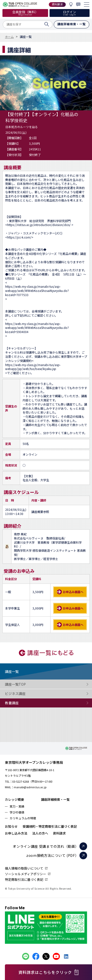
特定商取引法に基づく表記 (24, 879)
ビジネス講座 (25, 694)
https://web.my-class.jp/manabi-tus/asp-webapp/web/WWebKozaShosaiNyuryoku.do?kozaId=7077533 (37, 291)
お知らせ (11, 826)
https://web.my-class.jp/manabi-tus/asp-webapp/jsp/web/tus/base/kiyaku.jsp (33, 367)
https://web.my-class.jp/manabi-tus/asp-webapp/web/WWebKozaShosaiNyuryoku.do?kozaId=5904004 (37, 328)
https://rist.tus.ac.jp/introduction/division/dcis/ (39, 225)
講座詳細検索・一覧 (55, 799)
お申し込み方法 (16, 833)
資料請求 (59, 833)
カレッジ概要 (14, 799)
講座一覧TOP (25, 684)
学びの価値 (17, 812)
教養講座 (25, 703)
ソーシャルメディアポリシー (26, 874)
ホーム (9, 37)
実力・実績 (17, 806)
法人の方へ (40, 833)
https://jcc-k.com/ (19, 237)
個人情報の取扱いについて (24, 868)
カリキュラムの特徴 (23, 818)
